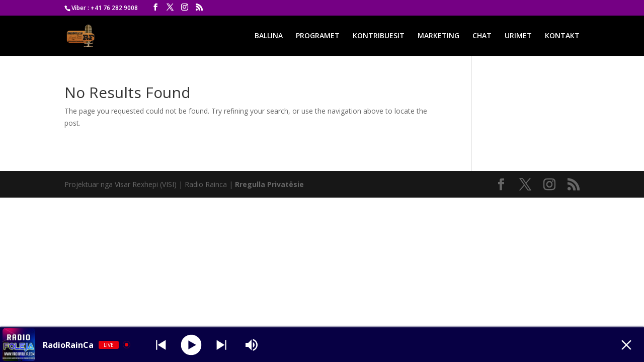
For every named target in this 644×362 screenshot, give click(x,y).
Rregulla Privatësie (269, 184)
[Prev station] (221, 345)
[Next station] (161, 345)
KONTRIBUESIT (379, 36)
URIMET (518, 36)
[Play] (191, 345)
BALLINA (269, 36)
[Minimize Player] (626, 345)
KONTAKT (562, 36)
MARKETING (438, 36)
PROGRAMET (318, 36)
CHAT (482, 36)
